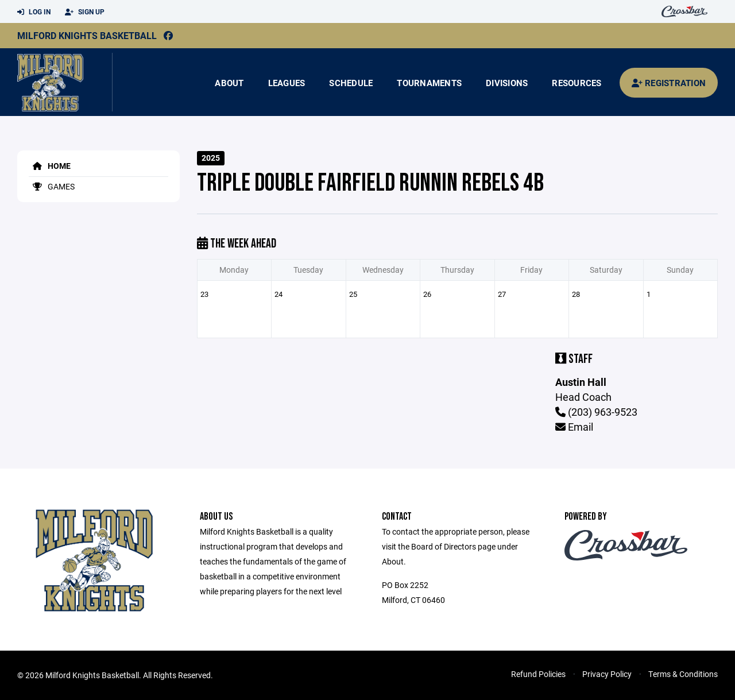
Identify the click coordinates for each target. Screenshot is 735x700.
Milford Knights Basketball (87, 35)
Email (574, 427)
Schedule (351, 83)
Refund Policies (538, 674)
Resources (577, 83)
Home (50, 166)
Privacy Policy (607, 674)
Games (52, 186)
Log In (34, 12)
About (229, 83)
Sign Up (85, 12)
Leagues (287, 83)
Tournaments (429, 83)
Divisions (507, 83)
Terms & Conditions (683, 674)
